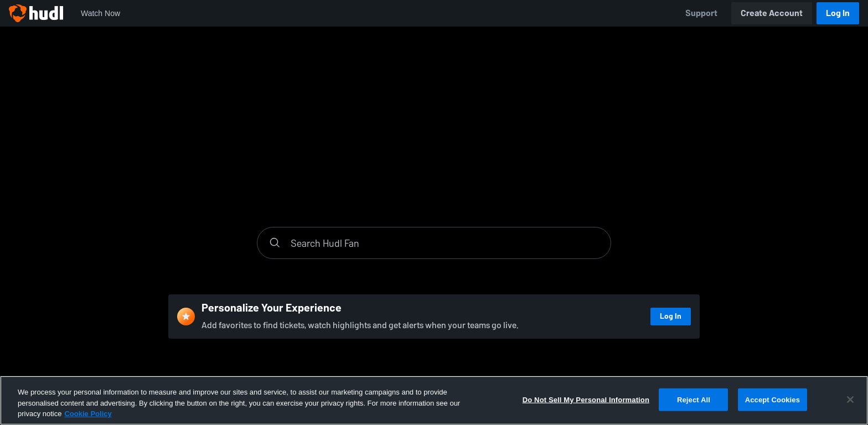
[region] (434, 400)
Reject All (694, 399)
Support (701, 13)
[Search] (445, 243)
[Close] (850, 400)
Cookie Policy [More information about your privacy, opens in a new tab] (88, 414)
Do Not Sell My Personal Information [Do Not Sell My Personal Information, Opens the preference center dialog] (586, 399)
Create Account (772, 13)
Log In (838, 13)
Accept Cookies (773, 399)
